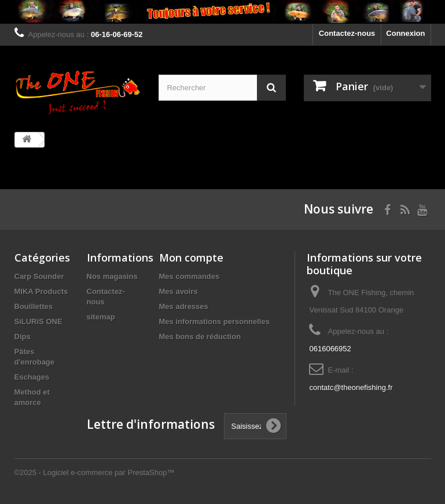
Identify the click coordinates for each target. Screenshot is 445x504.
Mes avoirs (179, 291)
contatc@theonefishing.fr (351, 387)
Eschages (32, 377)
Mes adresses (184, 306)
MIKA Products (41, 291)
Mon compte (191, 257)
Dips (23, 336)
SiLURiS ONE (38, 321)
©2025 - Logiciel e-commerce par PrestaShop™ (95, 472)
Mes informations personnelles (214, 321)
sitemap (101, 317)
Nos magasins (112, 276)
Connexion (405, 33)
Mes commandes (190, 276)
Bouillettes (34, 306)
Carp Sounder (39, 276)
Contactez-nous (347, 33)
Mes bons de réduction (200, 336)
